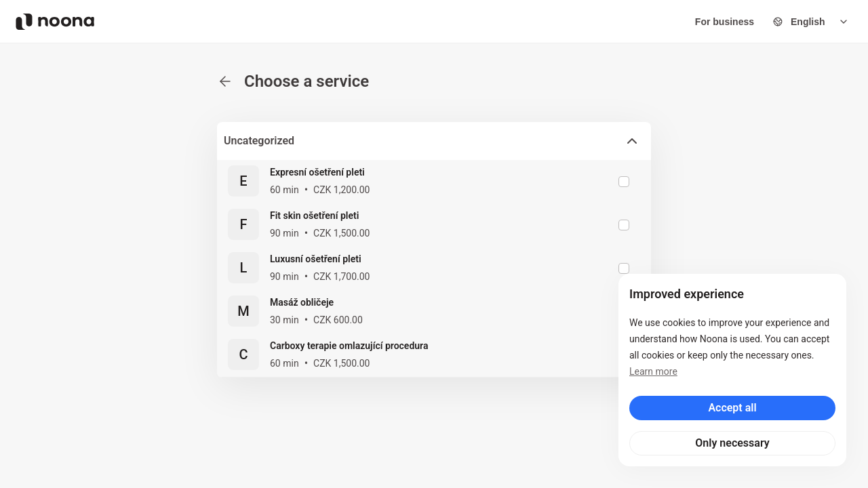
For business (725, 22)
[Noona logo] (55, 22)
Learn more (653, 371)
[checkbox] (624, 182)
